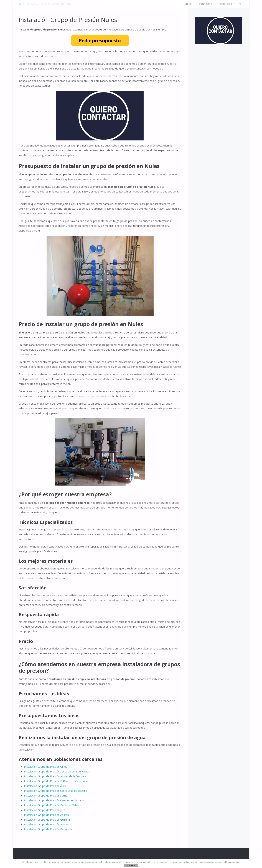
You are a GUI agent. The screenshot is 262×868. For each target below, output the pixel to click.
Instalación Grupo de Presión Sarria (46, 795)
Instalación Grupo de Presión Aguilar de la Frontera (55, 776)
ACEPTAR (131, 866)
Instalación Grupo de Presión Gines (46, 767)
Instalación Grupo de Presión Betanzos (48, 829)
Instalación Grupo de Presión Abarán (46, 815)
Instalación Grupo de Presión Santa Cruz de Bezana (56, 791)
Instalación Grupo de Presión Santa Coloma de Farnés (57, 771)
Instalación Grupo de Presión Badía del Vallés (52, 805)
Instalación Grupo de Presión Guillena (47, 820)
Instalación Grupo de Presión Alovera (47, 824)
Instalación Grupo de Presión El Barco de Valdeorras (56, 781)
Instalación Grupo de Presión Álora (45, 786)
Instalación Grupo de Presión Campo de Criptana (54, 800)
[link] (240, 4)
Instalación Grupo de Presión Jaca (45, 810)
